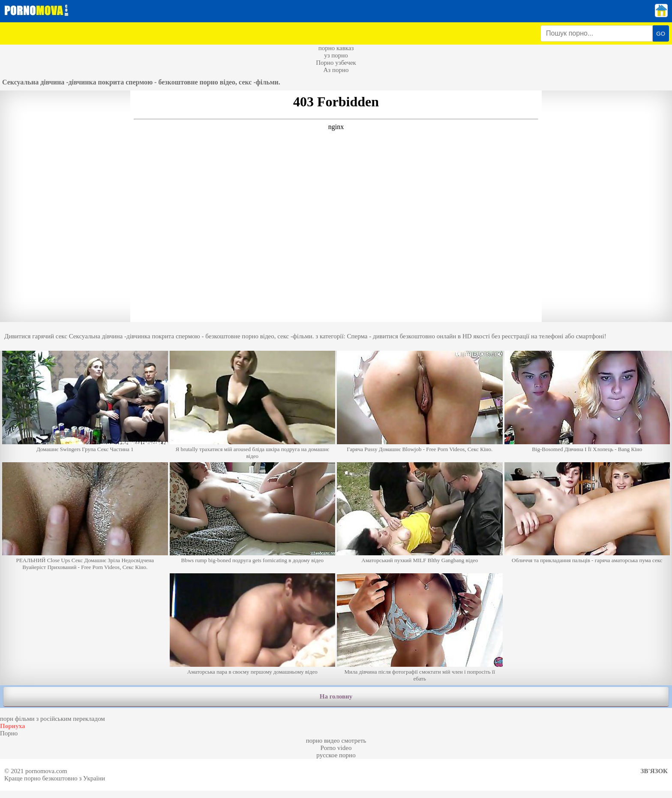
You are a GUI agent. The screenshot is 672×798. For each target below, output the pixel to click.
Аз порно (336, 70)
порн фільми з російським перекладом (52, 719)
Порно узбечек (336, 63)
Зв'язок (654, 771)
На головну (336, 696)
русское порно (336, 755)
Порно (9, 733)
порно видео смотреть (336, 741)
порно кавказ (336, 48)
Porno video (336, 748)
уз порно (336, 55)
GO (661, 34)
